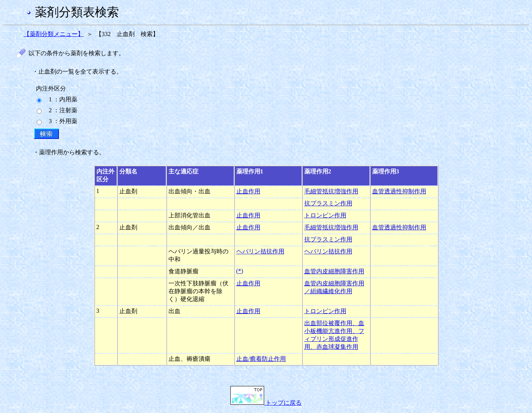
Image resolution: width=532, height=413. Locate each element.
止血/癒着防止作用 (261, 359)
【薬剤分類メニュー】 (54, 34)
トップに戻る (266, 403)
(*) (240, 271)
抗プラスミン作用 (328, 203)
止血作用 (248, 191)
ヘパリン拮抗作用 (260, 251)
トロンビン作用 (325, 215)
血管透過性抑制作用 (399, 191)
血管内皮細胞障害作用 (334, 271)
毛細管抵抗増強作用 (331, 191)
